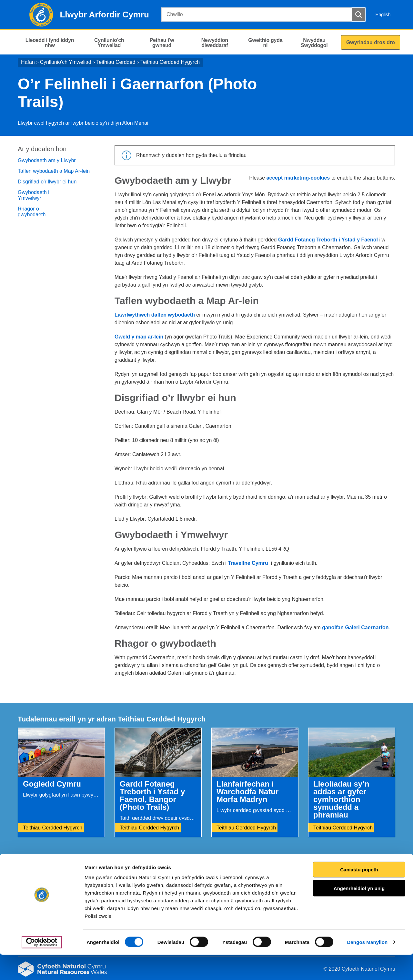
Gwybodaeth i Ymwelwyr (34, 195)
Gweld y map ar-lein (140, 337)
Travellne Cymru (248, 563)
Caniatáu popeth (359, 895)
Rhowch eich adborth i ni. (148, 870)
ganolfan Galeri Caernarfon (355, 627)
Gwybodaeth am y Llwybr (47, 160)
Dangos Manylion (368, 967)
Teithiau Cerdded (116, 62)
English (383, 14)
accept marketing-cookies (298, 178)
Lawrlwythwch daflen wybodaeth (155, 315)
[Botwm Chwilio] (358, 15)
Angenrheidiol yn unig (359, 913)
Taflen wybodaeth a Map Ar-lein (54, 171)
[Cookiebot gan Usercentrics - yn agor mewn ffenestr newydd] (42, 967)
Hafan (28, 62)
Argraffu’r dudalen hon (367, 870)
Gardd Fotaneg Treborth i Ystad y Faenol (328, 240)
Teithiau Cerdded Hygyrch (170, 62)
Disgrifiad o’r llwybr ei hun (47, 182)
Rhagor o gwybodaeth (32, 212)
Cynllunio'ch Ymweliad (65, 62)
